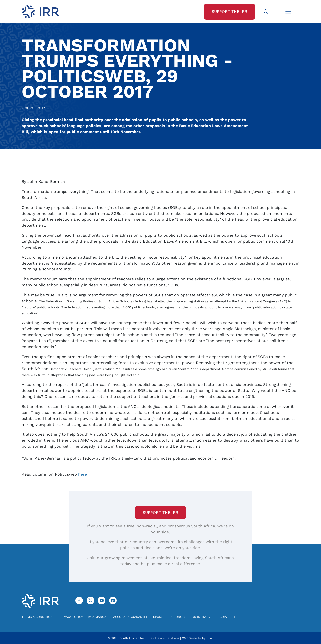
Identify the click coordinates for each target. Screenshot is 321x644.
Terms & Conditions (38, 617)
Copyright (228, 617)
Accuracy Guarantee (131, 617)
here (83, 474)
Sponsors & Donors (170, 617)
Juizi (210, 638)
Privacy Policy (71, 617)
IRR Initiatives (203, 617)
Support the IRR (160, 512)
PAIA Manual (98, 617)
